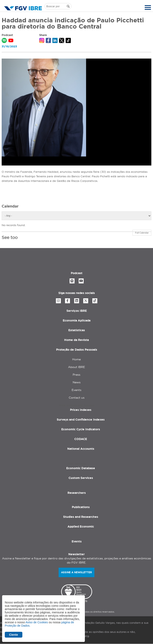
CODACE (81, 439)
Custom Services (81, 478)
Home (76, 359)
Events (76, 390)
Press (76, 375)
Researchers (77, 493)
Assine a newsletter (76, 572)
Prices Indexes (81, 410)
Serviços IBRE (77, 311)
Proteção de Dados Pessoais (77, 350)
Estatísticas (77, 330)
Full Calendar (142, 233)
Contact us (77, 398)
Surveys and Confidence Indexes (81, 420)
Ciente (14, 635)
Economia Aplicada (77, 320)
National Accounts (81, 449)
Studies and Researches (81, 517)
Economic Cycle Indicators (81, 429)
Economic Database (81, 468)
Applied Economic (81, 526)
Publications (81, 507)
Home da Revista (76, 340)
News (77, 382)
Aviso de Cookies (37, 622)
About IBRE (76, 367)
